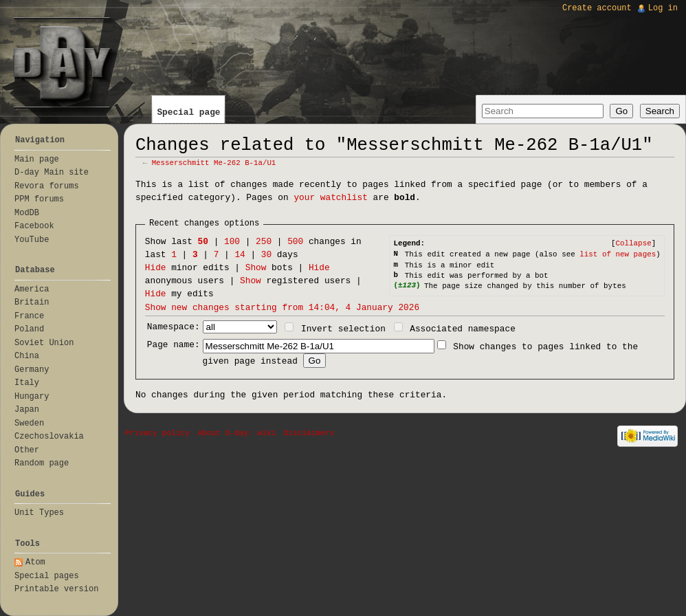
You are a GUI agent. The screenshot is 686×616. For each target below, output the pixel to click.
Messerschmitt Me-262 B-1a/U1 (214, 163)
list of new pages (618, 254)
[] (633, 243)
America (32, 289)
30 (266, 255)
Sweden (29, 423)
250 (264, 242)
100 (232, 242)
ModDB (27, 213)
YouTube (32, 240)
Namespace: (174, 327)
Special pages (47, 576)
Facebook (34, 226)
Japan (27, 410)
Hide (156, 268)
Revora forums (47, 186)
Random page (42, 463)
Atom (35, 562)
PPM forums (39, 199)
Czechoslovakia (49, 437)
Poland (29, 329)
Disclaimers (309, 433)
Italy (27, 383)
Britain (32, 302)
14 (240, 255)
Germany (32, 370)
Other (27, 450)
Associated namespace (463, 329)
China (27, 356)
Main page (37, 159)
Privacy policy (157, 433)
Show (256, 268)
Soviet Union (44, 343)
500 (295, 242)
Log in (663, 8)
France (29, 316)
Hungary (32, 397)
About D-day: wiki (236, 433)
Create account (597, 8)
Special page (188, 112)
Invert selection (343, 329)
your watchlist (331, 198)
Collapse (633, 243)
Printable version (56, 589)
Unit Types (39, 513)
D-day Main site (52, 173)
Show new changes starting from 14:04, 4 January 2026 (282, 308)
